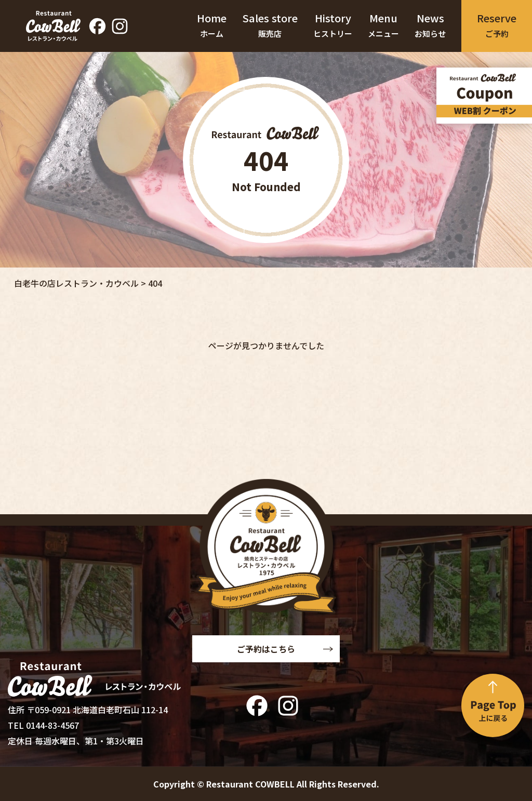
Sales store (270, 26)
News (430, 26)
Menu (383, 26)
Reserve (497, 26)
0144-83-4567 (52, 725)
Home (212, 26)
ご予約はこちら (266, 649)
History (333, 26)
